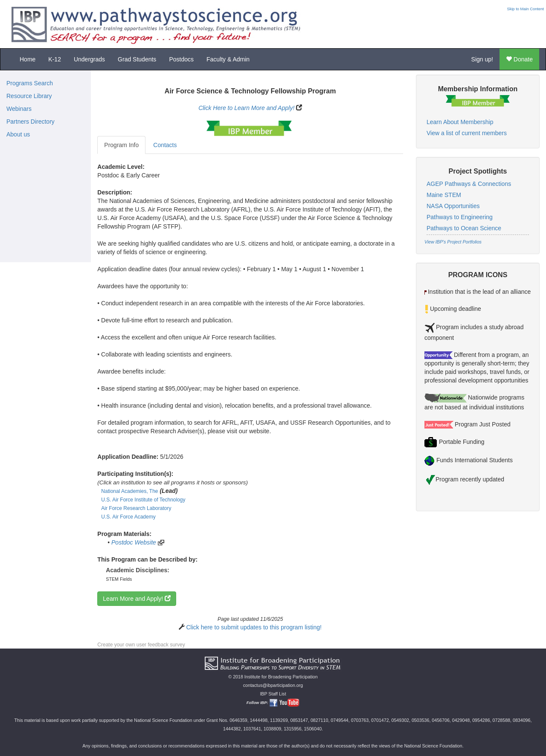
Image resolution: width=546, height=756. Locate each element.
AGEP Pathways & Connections (469, 184)
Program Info (121, 145)
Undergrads (89, 59)
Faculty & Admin (228, 59)
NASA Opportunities (453, 206)
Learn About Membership (460, 122)
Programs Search (30, 83)
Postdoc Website (134, 542)
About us (18, 134)
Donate (519, 59)
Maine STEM (444, 195)
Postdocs (181, 59)
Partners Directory (30, 122)
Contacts (165, 145)
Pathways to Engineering (460, 217)
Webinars (19, 109)
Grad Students (137, 59)
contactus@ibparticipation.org (273, 685)
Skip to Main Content (525, 9)
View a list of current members (467, 133)
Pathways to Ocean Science (464, 228)
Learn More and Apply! (137, 599)
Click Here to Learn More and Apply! (246, 108)
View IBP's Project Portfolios (453, 242)
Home (28, 59)
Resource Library (29, 96)
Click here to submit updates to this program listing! (254, 627)
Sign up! (482, 59)
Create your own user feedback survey (141, 645)
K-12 (55, 59)
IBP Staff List (273, 694)
